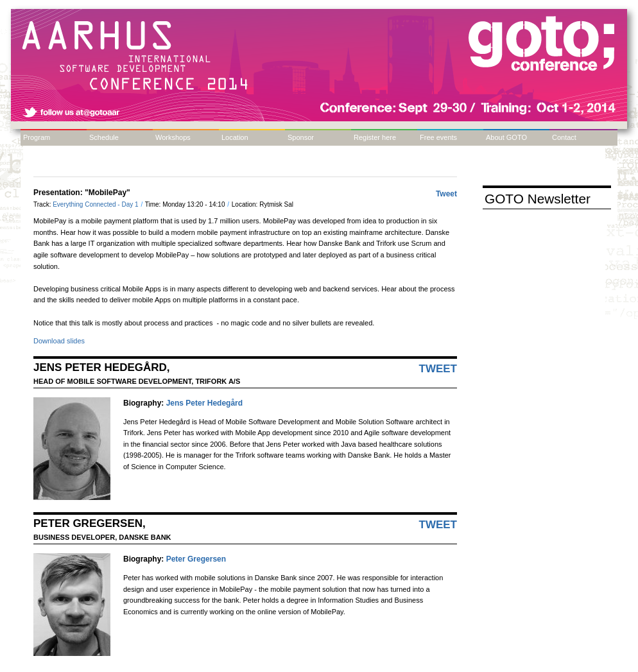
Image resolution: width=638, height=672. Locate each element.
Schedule (104, 137)
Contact (564, 137)
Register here (375, 137)
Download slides (59, 341)
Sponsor (301, 137)
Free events (438, 137)
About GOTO (506, 137)
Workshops (173, 137)
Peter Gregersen (196, 559)
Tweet (446, 194)
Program (37, 137)
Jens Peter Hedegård (204, 403)
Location (235, 137)
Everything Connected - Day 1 (96, 204)
